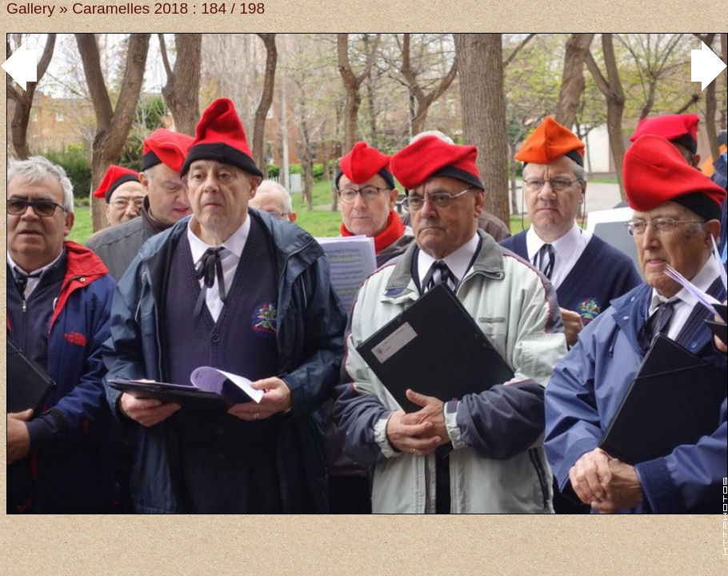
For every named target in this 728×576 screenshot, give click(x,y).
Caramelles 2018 (130, 8)
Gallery (31, 8)
